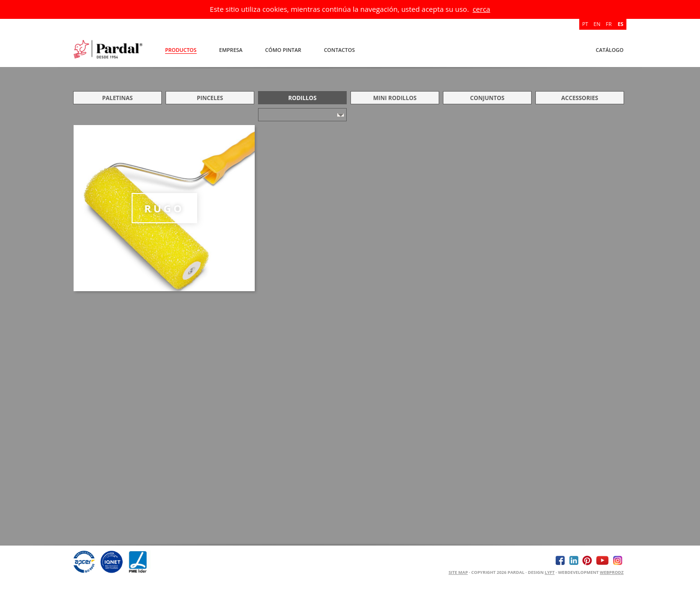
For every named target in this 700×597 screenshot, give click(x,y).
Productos (181, 50)
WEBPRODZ (612, 572)
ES (620, 24)
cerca (481, 9)
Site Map (458, 572)
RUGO (164, 208)
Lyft (550, 572)
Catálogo (610, 50)
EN (597, 24)
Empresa (231, 50)
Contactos (340, 50)
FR (608, 24)
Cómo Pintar (283, 50)
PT (585, 24)
